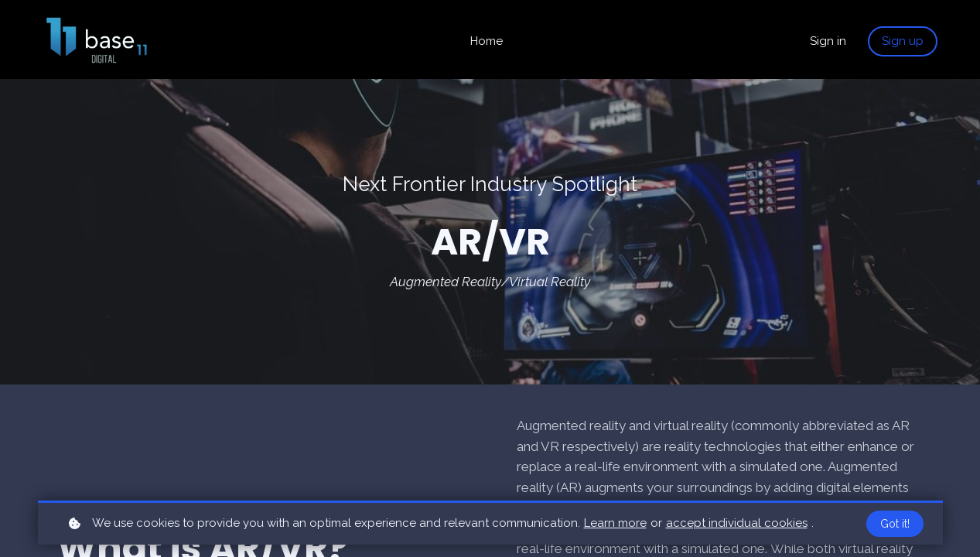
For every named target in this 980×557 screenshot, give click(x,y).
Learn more (615, 523)
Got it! (895, 524)
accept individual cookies (737, 523)
